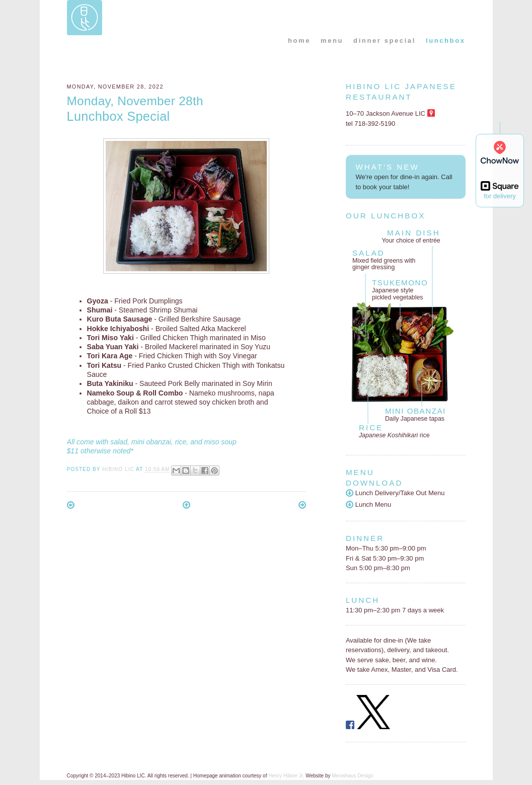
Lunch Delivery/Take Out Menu (395, 493)
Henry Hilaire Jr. (286, 776)
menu (332, 41)
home (299, 41)
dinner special (385, 41)
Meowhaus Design (352, 776)
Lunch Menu (368, 504)
